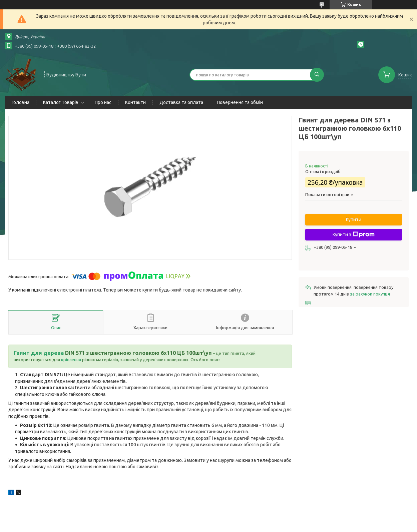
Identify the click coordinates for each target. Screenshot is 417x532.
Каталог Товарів (61, 102)
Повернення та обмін (240, 102)
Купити (354, 219)
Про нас (103, 102)
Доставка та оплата (181, 102)
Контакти (135, 102)
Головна (21, 102)
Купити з (354, 234)
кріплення (71, 360)
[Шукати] (317, 75)
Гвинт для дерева (39, 353)
